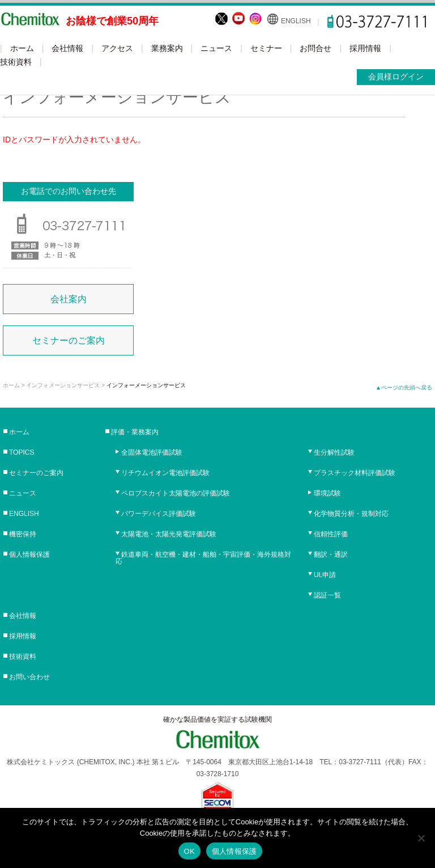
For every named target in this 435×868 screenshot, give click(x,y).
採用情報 (365, 48)
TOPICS (22, 452)
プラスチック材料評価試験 (355, 473)
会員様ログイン (396, 77)
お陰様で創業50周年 (112, 21)
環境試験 (327, 493)
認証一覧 (327, 595)
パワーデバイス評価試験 (159, 514)
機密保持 (23, 534)
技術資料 (16, 62)
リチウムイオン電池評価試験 (165, 473)
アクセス (117, 48)
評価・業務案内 (135, 432)
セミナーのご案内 (69, 340)
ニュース (216, 48)
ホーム (22, 48)
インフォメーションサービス (63, 385)
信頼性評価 (331, 534)
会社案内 (69, 299)
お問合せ (315, 48)
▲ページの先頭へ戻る (404, 388)
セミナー (266, 48)
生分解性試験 (334, 452)
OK (189, 851)
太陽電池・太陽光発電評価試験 (169, 534)
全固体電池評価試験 (152, 452)
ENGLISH (296, 21)
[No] (421, 838)
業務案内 (167, 48)
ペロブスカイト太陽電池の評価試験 (176, 493)
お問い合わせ (29, 677)
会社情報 (67, 48)
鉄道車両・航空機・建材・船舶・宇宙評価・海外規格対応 (203, 558)
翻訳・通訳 (331, 554)
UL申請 (325, 575)
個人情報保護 (29, 554)
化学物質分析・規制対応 (351, 514)
